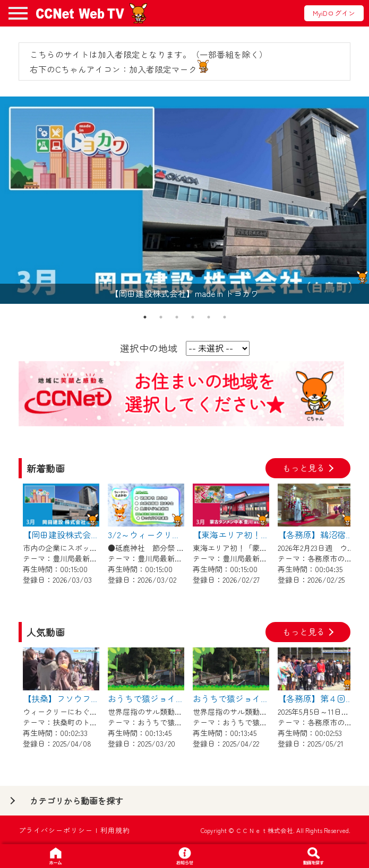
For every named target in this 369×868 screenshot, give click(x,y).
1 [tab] (145, 317)
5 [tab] (209, 317)
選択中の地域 (149, 348)
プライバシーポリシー (56, 830)
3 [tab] (177, 317)
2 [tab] (161, 317)
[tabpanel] (184, 200)
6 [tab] (225, 317)
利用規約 (115, 830)
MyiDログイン (334, 13)
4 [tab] (193, 317)
